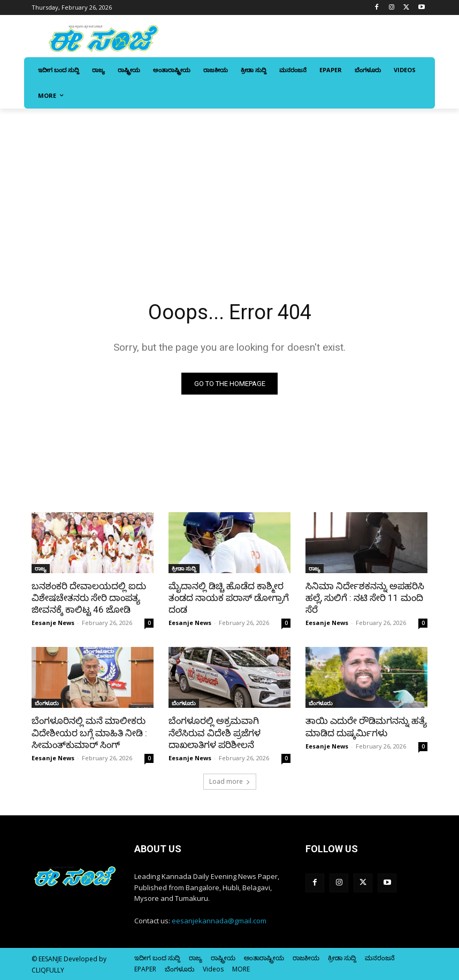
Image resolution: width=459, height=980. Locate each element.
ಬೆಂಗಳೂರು (47, 703)
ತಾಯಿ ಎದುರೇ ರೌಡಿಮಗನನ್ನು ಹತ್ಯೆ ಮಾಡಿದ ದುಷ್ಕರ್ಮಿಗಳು (366, 727)
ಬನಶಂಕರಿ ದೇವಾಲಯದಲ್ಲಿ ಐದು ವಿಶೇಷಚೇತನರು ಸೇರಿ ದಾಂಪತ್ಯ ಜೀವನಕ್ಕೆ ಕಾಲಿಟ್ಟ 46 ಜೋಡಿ (89, 598)
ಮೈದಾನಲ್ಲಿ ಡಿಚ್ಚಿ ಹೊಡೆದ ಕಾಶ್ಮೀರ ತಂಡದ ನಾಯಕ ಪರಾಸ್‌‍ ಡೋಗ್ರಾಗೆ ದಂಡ (229, 598)
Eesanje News (53, 623)
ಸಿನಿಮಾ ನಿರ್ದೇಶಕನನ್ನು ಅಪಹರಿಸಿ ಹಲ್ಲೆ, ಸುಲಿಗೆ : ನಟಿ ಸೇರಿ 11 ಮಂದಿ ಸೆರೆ (365, 598)
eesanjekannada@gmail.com (219, 921)
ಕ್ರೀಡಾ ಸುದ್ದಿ (184, 568)
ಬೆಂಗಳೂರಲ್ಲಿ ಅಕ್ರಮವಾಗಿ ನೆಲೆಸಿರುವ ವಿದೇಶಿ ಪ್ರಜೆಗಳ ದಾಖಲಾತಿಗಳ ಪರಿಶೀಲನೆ (215, 732)
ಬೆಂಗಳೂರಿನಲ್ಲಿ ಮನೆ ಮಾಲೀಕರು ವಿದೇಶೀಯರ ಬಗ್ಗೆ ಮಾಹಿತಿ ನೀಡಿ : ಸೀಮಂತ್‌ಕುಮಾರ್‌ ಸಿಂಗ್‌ (89, 732)
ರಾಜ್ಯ (41, 568)
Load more (230, 781)
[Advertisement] (230, 189)
